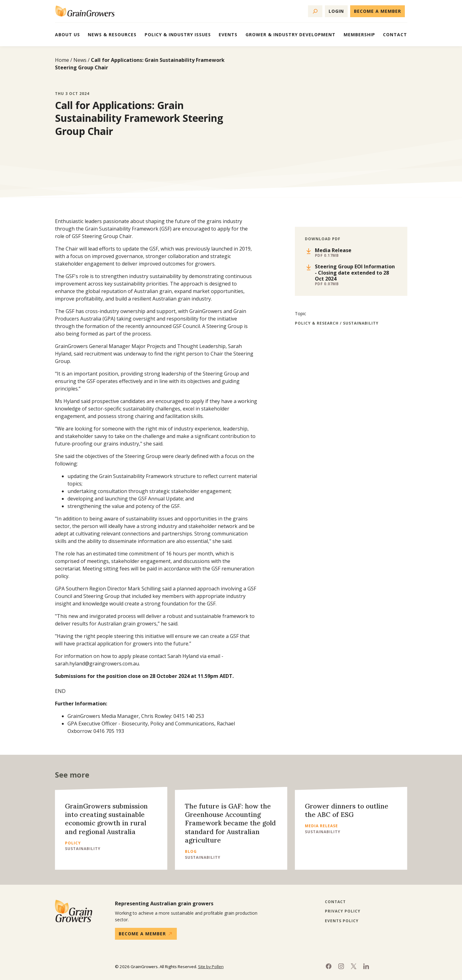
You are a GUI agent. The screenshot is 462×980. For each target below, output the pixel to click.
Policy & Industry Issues (178, 35)
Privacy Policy (343, 911)
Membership (359, 35)
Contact (395, 35)
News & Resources (112, 35)
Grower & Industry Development (291, 35)
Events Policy (342, 921)
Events (228, 35)
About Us (67, 35)
